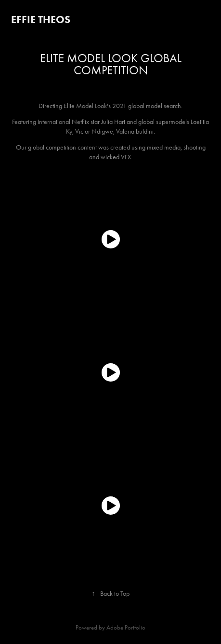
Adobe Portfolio (126, 627)
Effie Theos (41, 20)
